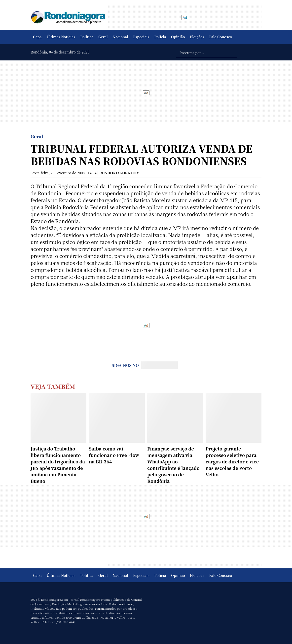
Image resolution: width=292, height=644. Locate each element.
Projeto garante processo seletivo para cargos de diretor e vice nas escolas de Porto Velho (232, 461)
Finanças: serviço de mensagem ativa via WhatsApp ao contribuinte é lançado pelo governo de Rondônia (173, 465)
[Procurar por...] (206, 52)
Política (87, 37)
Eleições (197, 37)
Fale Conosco (221, 37)
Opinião (178, 37)
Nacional (120, 37)
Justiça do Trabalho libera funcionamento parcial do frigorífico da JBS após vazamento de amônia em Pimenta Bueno (58, 465)
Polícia (160, 37)
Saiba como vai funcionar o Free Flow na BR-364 (114, 455)
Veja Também (53, 386)
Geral (103, 37)
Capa (37, 37)
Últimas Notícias (61, 37)
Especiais (141, 37)
